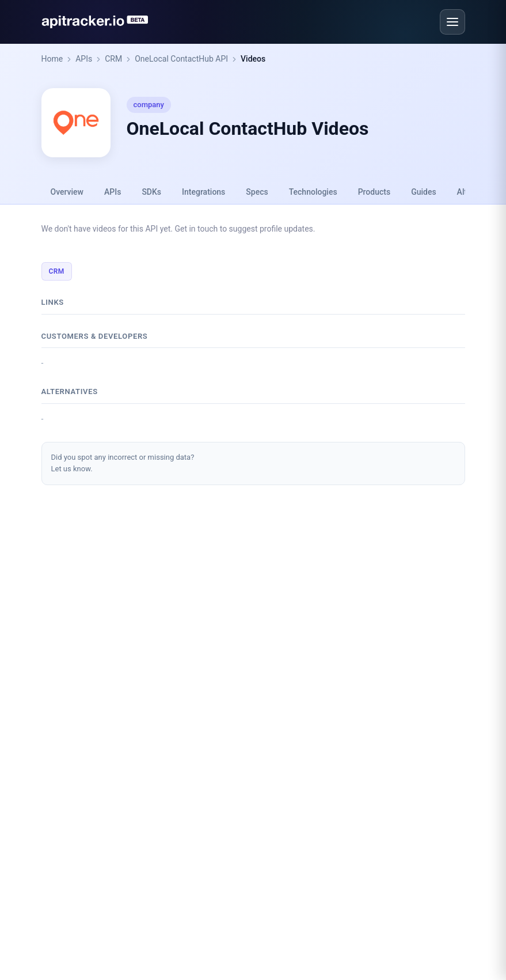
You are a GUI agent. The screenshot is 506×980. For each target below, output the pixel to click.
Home (52, 59)
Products (374, 192)
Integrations (203, 192)
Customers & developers (95, 336)
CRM (113, 59)
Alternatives (70, 391)
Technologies (313, 192)
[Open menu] (452, 22)
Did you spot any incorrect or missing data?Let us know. (123, 463)
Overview (67, 192)
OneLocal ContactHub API (181, 59)
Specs (257, 192)
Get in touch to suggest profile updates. (245, 229)
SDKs (151, 192)
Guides (423, 192)
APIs (84, 59)
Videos (253, 59)
